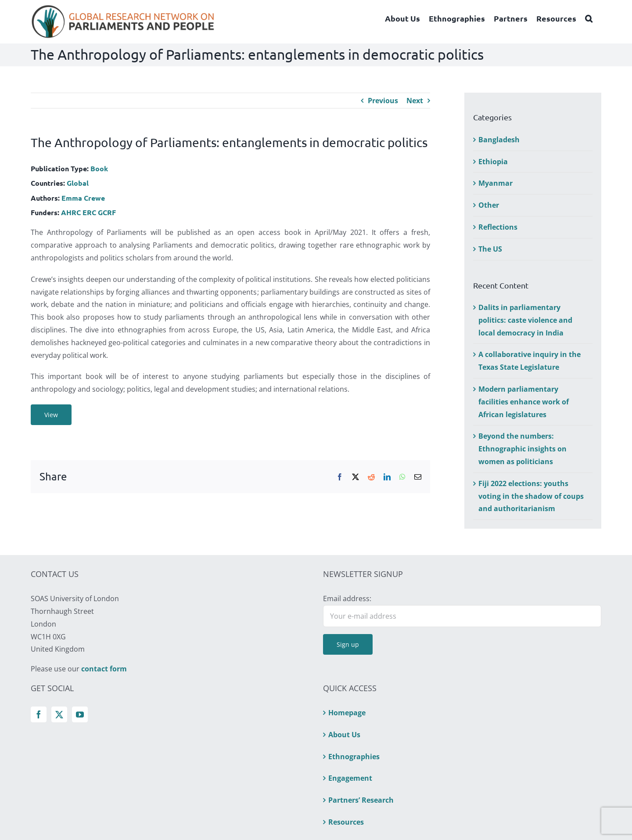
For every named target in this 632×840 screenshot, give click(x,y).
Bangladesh (499, 140)
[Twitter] (59, 714)
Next (415, 101)
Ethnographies (354, 757)
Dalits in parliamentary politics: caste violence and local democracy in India (525, 320)
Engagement (350, 778)
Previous (383, 101)
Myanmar (496, 183)
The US (490, 249)
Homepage (347, 713)
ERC (89, 212)
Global (78, 183)
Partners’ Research (361, 800)
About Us (344, 735)
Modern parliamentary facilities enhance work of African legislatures (524, 402)
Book (99, 168)
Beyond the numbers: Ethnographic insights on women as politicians (522, 449)
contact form (104, 669)
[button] (589, 18)
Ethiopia (493, 162)
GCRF (107, 212)
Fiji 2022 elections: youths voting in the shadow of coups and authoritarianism (531, 496)
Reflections (498, 227)
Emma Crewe (83, 198)
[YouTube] (80, 714)
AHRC (71, 212)
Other (489, 205)
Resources (346, 822)
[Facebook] (39, 714)
